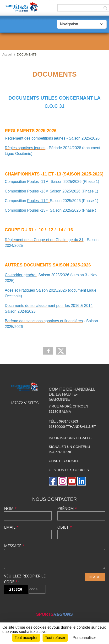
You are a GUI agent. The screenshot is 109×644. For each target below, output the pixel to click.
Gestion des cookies (69, 470)
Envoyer (95, 577)
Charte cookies (64, 461)
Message (14, 546)
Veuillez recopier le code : (25, 579)
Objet (65, 527)
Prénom (67, 508)
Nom (10, 508)
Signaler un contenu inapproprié (69, 449)
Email (11, 527)
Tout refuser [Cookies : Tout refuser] (55, 638)
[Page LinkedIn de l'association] (82, 481)
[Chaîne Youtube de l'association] (72, 481)
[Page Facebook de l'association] (53, 481)
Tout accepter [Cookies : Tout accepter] (26, 638)
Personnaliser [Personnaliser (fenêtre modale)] (84, 638)
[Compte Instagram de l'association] (63, 481)
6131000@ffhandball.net (72, 427)
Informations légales (70, 438)
